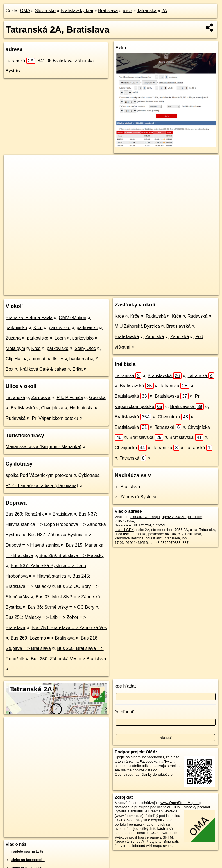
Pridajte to (153, 841)
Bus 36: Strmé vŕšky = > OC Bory (61, 607)
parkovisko (16, 328)
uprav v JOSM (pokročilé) (182, 517)
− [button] (13, 173)
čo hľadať (124, 712)
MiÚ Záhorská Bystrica (137, 326)
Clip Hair (14, 359)
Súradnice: (123, 525)
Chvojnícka (52, 408)
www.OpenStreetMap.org (181, 803)
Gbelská (97, 398)
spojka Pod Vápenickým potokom (39, 475)
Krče (38, 328)
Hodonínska (82, 408)
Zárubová (41, 398)
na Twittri (166, 761)
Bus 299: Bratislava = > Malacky (72, 556)
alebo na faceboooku (28, 860)
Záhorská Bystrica (138, 497)
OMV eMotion (73, 318)
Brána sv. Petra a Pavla (29, 318)
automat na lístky (46, 359)
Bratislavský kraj (77, 11)
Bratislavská (23, 408)
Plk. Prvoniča (70, 398)
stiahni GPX (124, 530)
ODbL (177, 807)
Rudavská (16, 418)
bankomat (79, 359)
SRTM (168, 837)
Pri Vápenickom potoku (55, 418)
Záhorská (155, 337)
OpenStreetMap (112, 290)
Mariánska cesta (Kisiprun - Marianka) (43, 447)
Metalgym (15, 348)
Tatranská (147, 11)
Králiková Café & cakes (43, 369)
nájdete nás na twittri (28, 851)
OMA (25, 11)
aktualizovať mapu (145, 517)
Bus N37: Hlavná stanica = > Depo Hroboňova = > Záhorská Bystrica (56, 524)
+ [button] (13, 164)
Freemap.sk (141, 290)
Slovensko (45, 11)
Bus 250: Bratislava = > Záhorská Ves (69, 628)
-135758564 (124, 521)
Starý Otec (85, 348)
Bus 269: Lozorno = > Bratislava (43, 638)
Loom (60, 338)
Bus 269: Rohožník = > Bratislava (39, 514)
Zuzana (13, 338)
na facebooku (153, 757)
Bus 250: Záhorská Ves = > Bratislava (69, 659)
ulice (127, 11)
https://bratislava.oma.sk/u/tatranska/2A (189, 290)
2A (164, 11)
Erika (77, 369)
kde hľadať (125, 686)
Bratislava (108, 11)
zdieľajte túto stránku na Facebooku (147, 759)
